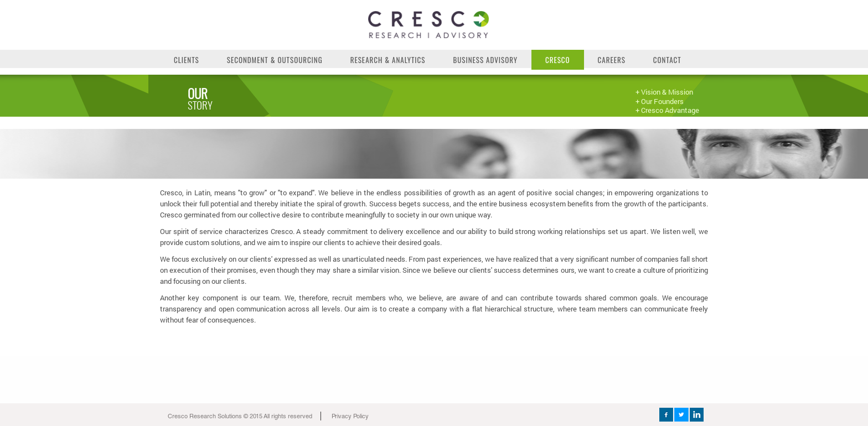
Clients (187, 60)
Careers (612, 60)
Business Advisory (485, 60)
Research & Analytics (388, 60)
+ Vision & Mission (664, 92)
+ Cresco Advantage (667, 110)
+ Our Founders (660, 101)
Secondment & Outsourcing (275, 60)
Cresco (558, 60)
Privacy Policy (350, 417)
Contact (667, 60)
